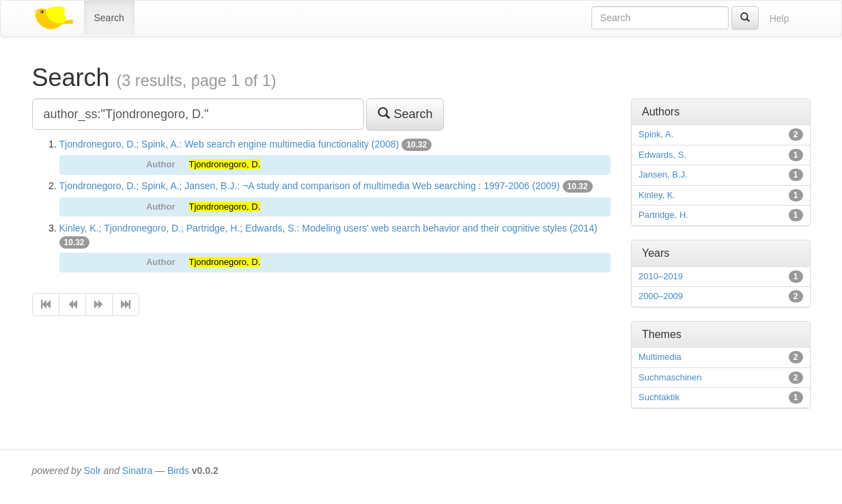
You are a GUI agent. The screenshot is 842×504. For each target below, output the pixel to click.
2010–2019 (661, 276)
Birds (178, 471)
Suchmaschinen (670, 377)
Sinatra (137, 471)
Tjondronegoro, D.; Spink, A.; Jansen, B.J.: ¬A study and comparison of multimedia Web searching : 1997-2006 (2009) (310, 186)
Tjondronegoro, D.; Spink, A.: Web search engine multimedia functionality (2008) (229, 144)
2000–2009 (661, 296)
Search (109, 18)
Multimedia (660, 357)
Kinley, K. (657, 195)
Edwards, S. (662, 155)
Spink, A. (656, 134)
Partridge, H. (663, 215)
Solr (93, 471)
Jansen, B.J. (663, 174)
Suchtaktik (659, 397)
